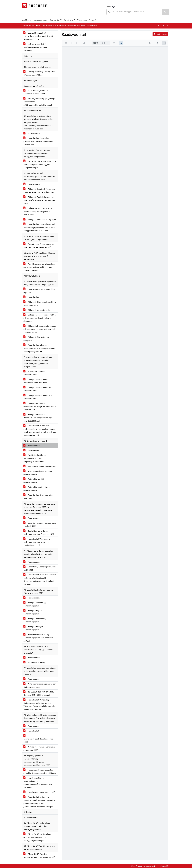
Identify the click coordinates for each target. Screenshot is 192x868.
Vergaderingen (40, 20)
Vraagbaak (82, 20)
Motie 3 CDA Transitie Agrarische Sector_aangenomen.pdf (39, 856)
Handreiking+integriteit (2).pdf (39, 792)
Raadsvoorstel (32, 134)
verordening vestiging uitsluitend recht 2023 (40, 569)
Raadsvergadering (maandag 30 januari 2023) (70, 26)
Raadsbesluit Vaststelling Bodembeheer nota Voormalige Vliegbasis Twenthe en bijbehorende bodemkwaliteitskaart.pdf (39, 705)
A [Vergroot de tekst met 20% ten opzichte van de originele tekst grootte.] (163, 26)
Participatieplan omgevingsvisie (39, 466)
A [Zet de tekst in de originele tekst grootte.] (159, 26)
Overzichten (55, 20)
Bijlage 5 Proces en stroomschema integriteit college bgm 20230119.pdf (38, 418)
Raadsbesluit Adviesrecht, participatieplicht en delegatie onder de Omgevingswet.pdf (39, 349)
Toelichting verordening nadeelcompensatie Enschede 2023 (39, 533)
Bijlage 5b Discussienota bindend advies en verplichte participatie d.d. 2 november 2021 (40, 329)
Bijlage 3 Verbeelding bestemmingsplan (35, 620)
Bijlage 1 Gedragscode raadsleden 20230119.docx (35, 381)
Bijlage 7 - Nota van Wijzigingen (40, 220)
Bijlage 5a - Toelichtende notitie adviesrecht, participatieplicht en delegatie (40, 318)
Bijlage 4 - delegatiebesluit (37, 310)
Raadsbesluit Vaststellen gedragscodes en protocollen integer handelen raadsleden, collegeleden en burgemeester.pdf (40, 431)
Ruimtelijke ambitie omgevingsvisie (34, 481)
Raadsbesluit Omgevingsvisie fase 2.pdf (38, 497)
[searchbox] (134, 12)
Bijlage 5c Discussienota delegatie (36, 339)
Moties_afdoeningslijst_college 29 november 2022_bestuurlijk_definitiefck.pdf (39, 102)
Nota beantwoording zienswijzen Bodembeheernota (40, 686)
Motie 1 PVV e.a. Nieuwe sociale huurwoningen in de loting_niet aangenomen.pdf (40, 165)
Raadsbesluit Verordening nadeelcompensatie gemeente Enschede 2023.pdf (37, 542)
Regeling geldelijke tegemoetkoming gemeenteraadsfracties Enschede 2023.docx (38, 783)
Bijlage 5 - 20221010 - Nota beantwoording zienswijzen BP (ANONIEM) (38, 212)
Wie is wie (69, 20)
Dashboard (27, 20)
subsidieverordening (34, 663)
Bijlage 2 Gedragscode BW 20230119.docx (37, 389)
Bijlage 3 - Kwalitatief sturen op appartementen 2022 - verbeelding (39, 191)
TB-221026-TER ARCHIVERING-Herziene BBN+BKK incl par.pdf (39, 694)
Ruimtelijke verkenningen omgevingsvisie (37, 489)
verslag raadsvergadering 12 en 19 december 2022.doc (39, 73)
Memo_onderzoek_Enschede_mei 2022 (38, 739)
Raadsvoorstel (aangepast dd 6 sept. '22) (39, 291)
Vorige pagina (160, 34)
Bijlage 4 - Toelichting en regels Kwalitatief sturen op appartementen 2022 (39, 200)
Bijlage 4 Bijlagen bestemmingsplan (33, 628)
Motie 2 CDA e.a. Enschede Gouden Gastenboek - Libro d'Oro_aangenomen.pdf (37, 838)
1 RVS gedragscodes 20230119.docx (34, 373)
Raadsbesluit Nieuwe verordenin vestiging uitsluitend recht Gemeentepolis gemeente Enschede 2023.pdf (40, 580)
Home (38, 26)
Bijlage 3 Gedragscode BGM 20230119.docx (38, 397)
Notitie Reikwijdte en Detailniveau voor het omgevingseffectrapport (35, 459)
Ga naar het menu (1, 2)
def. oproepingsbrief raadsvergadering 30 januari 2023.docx (36, 47)
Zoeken (109, 7)
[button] (165, 12)
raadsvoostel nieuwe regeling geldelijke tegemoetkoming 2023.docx (40, 772)
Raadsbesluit (31, 297)
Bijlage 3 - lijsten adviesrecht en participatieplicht (40, 304)
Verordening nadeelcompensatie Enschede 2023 (40, 525)
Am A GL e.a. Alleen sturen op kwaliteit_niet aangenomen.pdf (39, 246)
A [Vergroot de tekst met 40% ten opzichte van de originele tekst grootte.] (168, 26)
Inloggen (164, 866)
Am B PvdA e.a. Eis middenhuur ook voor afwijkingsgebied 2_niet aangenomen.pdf (39, 267)
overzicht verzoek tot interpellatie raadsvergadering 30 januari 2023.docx (38, 36)
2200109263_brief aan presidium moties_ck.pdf (36, 92)
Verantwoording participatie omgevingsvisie (38, 473)
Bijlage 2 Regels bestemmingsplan (33, 612)
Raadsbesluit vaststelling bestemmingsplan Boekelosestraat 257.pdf (38, 638)
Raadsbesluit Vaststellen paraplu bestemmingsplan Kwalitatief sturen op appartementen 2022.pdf (40, 228)
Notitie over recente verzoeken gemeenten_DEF (39, 749)
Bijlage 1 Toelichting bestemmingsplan (35, 604)
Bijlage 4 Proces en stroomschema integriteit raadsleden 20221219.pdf (40, 407)
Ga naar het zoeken (0, 2)
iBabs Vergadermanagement (143, 866)
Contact (93, 20)
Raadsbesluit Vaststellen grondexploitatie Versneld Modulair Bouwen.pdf (39, 142)
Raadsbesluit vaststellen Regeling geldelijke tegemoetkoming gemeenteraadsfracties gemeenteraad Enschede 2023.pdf (39, 802)
